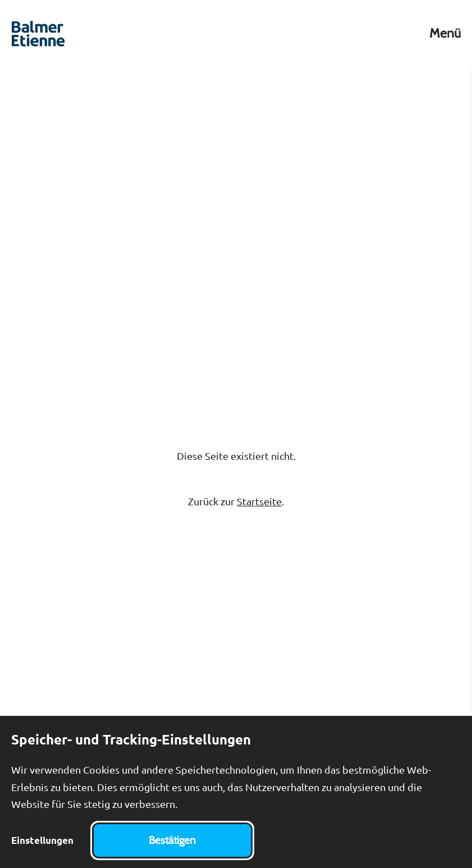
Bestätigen (172, 840)
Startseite (259, 501)
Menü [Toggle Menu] (445, 33)
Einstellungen (42, 840)
